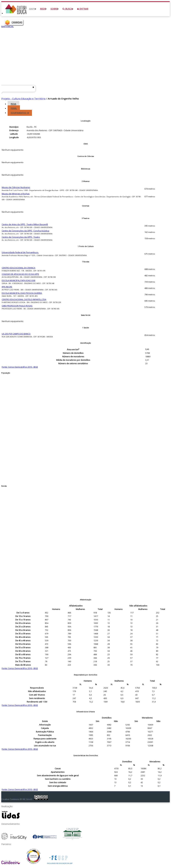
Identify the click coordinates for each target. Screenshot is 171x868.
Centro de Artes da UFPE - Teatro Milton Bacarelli (25, 224)
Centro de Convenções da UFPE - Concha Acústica (25, 231)
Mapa (32, 9)
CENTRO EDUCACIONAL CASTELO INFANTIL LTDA (24, 299)
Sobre (54, 9)
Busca (67, 9)
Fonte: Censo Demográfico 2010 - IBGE (20, 367)
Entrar (83, 9)
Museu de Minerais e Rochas (16, 194)
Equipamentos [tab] (20, 113)
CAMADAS (17, 22)
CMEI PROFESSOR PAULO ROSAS (17, 306)
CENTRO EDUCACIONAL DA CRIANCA (19, 268)
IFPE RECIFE (7, 287)
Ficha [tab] (13, 104)
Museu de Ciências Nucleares (16, 187)
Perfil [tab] (14, 108)
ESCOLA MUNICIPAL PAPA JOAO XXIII (19, 280)
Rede (43, 9)
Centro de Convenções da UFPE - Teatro (21, 237)
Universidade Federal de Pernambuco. (20, 252)
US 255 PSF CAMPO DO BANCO (16, 334)
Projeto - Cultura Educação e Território (23, 99)
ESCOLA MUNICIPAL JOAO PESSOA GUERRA (22, 293)
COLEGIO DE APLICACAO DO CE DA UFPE (20, 274)
